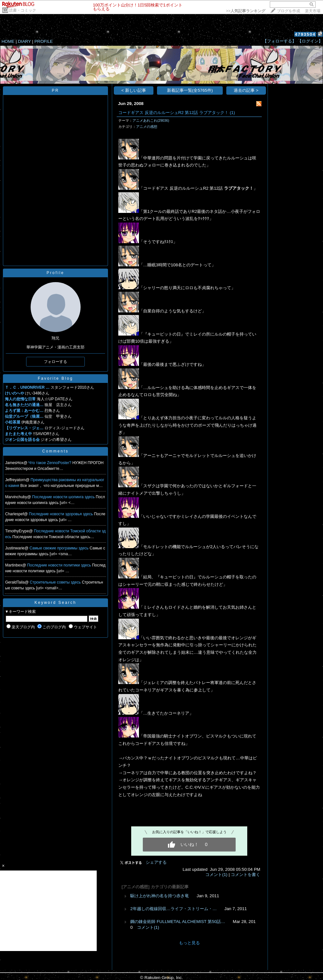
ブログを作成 (289, 11)
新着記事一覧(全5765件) (190, 90)
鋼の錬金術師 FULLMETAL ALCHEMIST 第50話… (178, 922)
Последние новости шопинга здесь (64, 497)
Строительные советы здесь (56, 582)
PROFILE (44, 41)
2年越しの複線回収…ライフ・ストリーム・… (173, 909)
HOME (8, 41)
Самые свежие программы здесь (60, 548)
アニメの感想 (147, 127)
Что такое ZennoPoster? (50, 463)
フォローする (55, 362)
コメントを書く (245, 875)
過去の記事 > (246, 90)
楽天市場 (313, 11)
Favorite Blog (55, 378)
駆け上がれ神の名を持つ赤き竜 (160, 896)
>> (246, 11)
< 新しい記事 (134, 90)
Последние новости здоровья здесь (62, 514)
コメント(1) (216, 875)
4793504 (305, 34)
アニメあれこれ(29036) (151, 120)
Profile (55, 273)
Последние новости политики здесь (59, 565)
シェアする (156, 862)
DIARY (24, 41)
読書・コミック (23, 10)
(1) (232, 113)
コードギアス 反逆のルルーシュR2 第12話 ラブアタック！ (173, 113)
